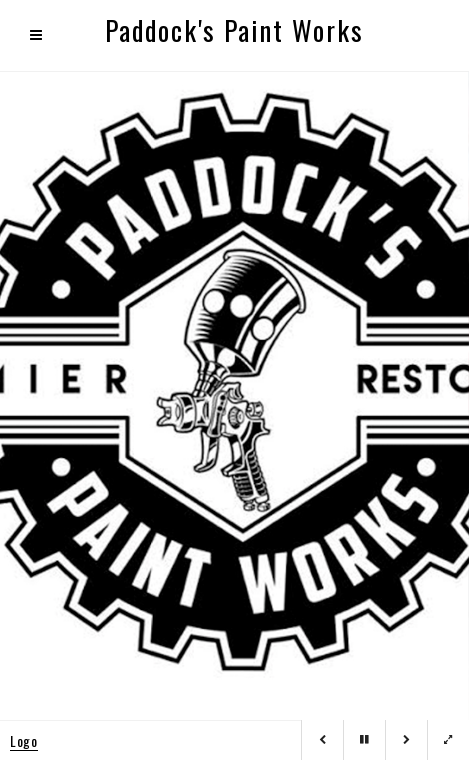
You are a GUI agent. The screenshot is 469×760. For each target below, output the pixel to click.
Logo (24, 740)
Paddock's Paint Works (234, 30)
